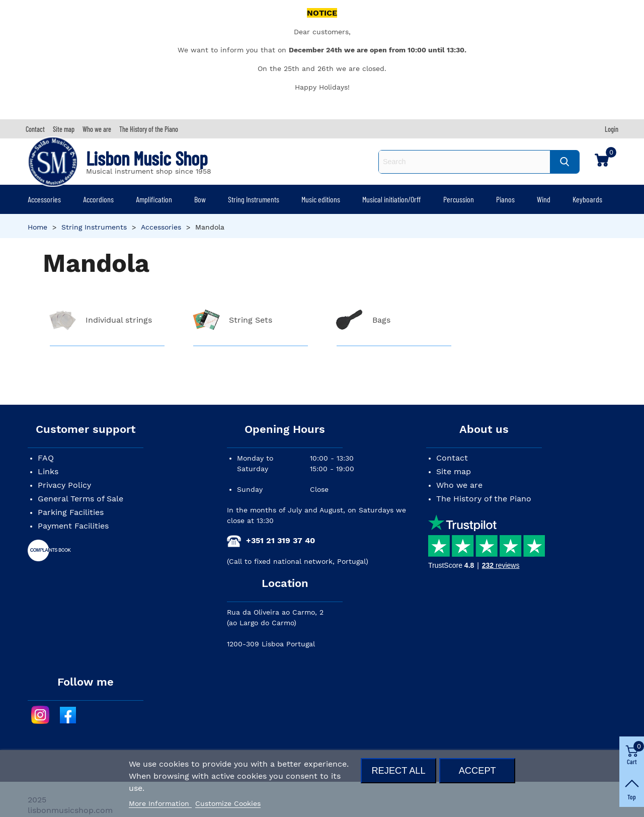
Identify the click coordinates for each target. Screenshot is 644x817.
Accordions (98, 199)
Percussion (459, 199)
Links (48, 471)
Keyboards (587, 199)
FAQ (46, 458)
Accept (477, 770)
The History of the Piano (484, 499)
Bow (200, 199)
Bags (381, 320)
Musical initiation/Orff (391, 199)
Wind (544, 199)
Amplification (154, 199)
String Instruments (254, 199)
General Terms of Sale (80, 499)
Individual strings (119, 320)
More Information (160, 803)
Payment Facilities (73, 526)
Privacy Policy (64, 485)
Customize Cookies (228, 803)
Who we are (459, 485)
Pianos (505, 199)
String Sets (251, 320)
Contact (452, 458)
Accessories (44, 199)
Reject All (398, 770)
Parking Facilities (71, 512)
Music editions (321, 199)
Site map (454, 471)
